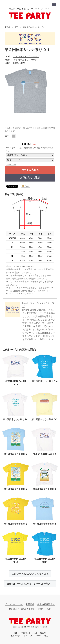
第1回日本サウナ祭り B (44, 524)
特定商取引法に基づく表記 (22, 609)
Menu (55, 3)
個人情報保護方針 (46, 604)
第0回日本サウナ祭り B (44, 489)
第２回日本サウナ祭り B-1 (16, 419)
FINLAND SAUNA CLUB (44, 454)
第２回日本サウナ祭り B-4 (44, 381)
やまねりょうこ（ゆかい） (26, 60)
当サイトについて (14, 604)
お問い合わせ (44, 609)
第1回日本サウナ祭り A (16, 454)
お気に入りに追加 (30, 178)
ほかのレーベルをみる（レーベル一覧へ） (30, 584)
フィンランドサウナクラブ (26, 56)
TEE (17, 27)
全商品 (7, 27)
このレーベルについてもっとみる (30, 574)
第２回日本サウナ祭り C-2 (44, 419)
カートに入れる (30, 170)
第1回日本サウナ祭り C (16, 524)
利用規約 (30, 604)
